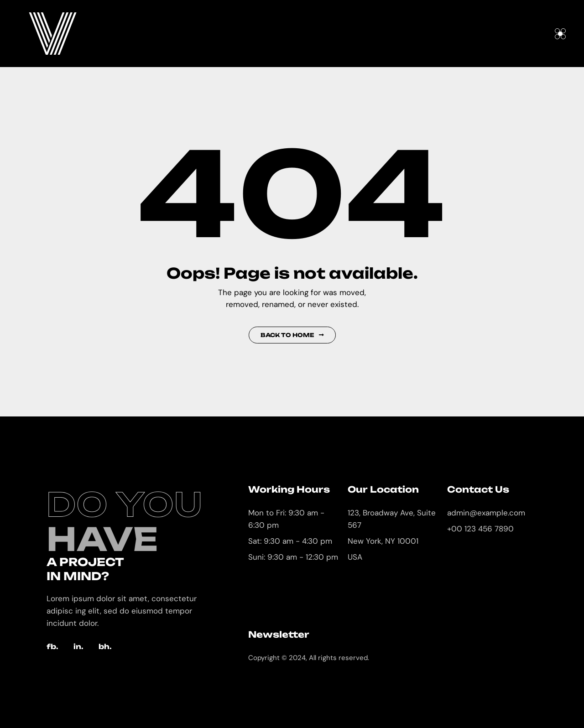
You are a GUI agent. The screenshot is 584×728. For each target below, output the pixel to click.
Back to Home (292, 335)
